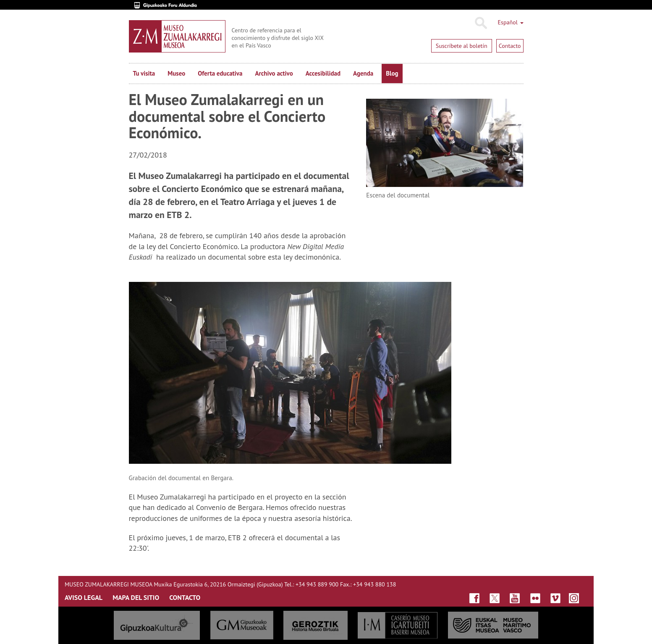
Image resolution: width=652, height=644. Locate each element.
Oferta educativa (220, 73)
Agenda (363, 73)
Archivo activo (274, 73)
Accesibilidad (323, 73)
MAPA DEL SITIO (136, 597)
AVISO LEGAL (84, 597)
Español (511, 22)
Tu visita (144, 73)
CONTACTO (185, 597)
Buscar (480, 23)
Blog (392, 73)
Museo (176, 73)
